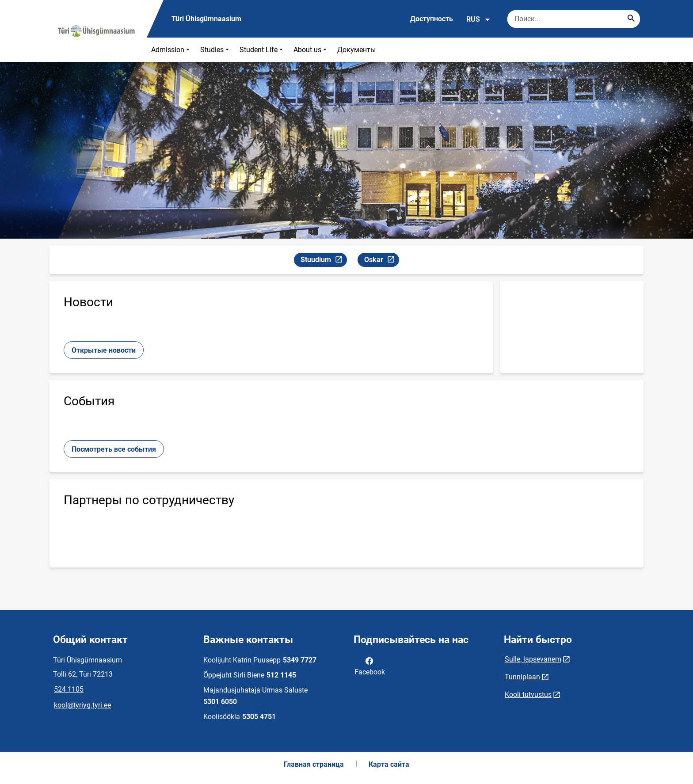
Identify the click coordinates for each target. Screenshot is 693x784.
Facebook (370, 666)
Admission (171, 50)
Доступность (432, 19)
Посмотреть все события (114, 449)
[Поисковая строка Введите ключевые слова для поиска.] (574, 19)
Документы (356, 50)
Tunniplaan (522, 677)
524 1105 (69, 689)
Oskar (381, 261)
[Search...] (631, 19)
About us (311, 50)
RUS (478, 19)
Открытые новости (104, 350)
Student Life (262, 50)
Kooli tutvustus (528, 695)
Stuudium (324, 261)
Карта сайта (389, 764)
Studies (215, 50)
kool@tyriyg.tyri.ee (82, 705)
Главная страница (314, 764)
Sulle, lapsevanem (533, 659)
